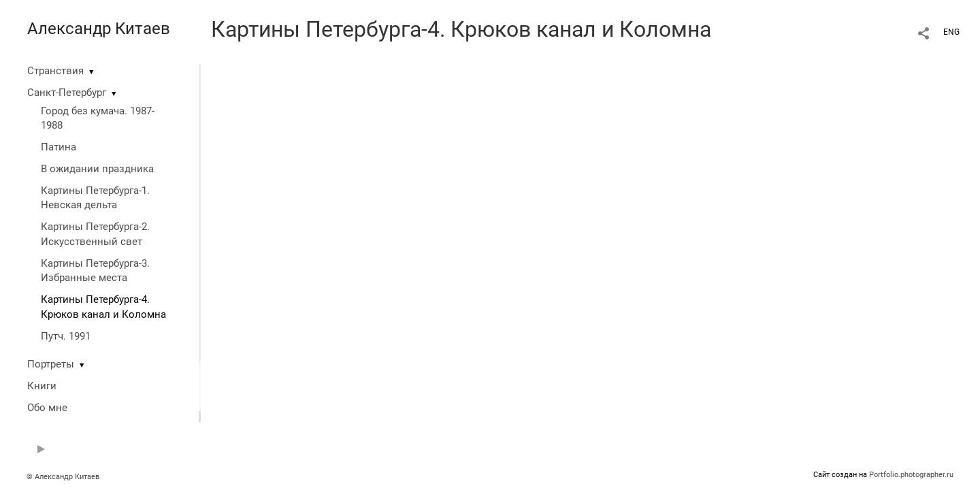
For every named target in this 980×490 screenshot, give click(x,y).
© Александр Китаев (63, 477)
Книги (42, 386)
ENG (951, 32)
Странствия (55, 71)
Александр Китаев (99, 29)
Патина (59, 147)
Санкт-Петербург (67, 93)
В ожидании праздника (97, 169)
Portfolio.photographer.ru (911, 475)
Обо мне (47, 408)
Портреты (51, 364)
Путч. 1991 (66, 336)
